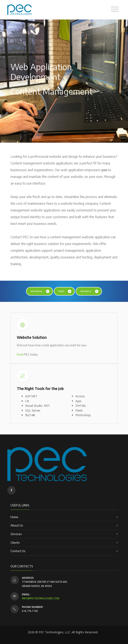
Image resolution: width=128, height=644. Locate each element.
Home (14, 517)
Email (20, 354)
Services (16, 534)
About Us (17, 525)
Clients (15, 543)
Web (65, 291)
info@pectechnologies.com (41, 598)
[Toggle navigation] (115, 9)
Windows (40, 291)
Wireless (89, 291)
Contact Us (18, 551)
